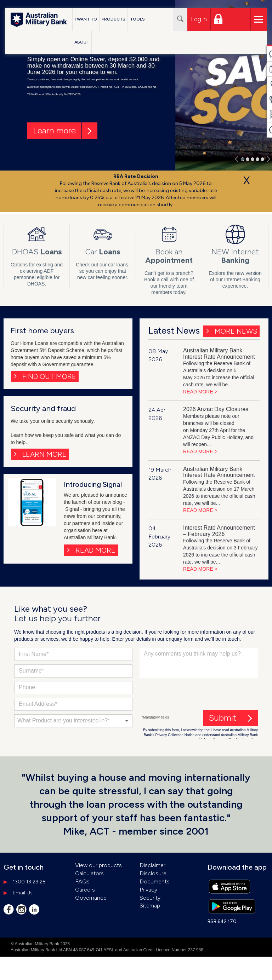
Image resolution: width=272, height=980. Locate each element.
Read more (95, 550)
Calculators (89, 873)
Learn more (54, 130)
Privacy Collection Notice (175, 735)
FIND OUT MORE (49, 376)
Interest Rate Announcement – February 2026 (219, 531)
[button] (237, 158)
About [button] (82, 42)
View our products (98, 865)
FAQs (82, 881)
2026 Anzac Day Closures (216, 409)
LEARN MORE (44, 454)
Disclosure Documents (155, 877)
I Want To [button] (86, 19)
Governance (91, 898)
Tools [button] (137, 19)
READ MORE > (200, 392)
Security (150, 898)
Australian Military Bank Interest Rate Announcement (219, 354)
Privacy (148, 890)
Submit (223, 718)
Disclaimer (152, 865)
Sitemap (150, 906)
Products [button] (114, 19)
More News (236, 331)
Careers (85, 890)
